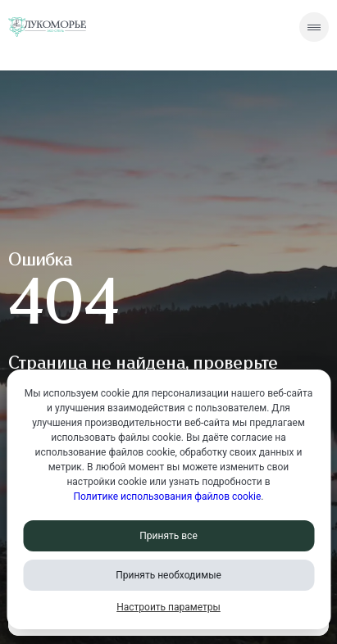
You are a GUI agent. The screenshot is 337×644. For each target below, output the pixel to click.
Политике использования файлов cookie (168, 497)
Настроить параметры (168, 607)
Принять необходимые (168, 575)
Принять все (168, 536)
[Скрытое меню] (314, 27)
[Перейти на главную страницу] (47, 27)
